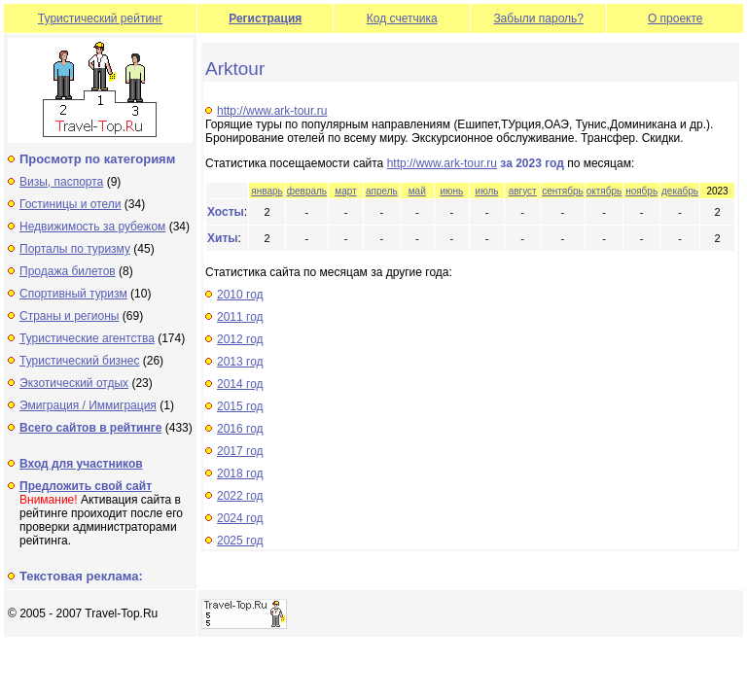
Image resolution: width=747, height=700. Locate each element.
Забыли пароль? (538, 18)
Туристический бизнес (79, 361)
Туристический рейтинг (100, 18)
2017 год (240, 451)
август (523, 191)
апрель (382, 191)
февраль (307, 191)
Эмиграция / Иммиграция (88, 405)
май (417, 191)
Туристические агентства (87, 338)
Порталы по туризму (75, 249)
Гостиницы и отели (71, 204)
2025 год (240, 541)
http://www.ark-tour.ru (272, 111)
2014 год (240, 384)
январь (267, 191)
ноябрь (641, 191)
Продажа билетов (68, 271)
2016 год (240, 429)
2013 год (240, 362)
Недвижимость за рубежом (92, 227)
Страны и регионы (70, 316)
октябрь (605, 191)
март (345, 191)
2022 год (240, 496)
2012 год (240, 339)
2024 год (240, 518)
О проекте (676, 18)
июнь (451, 191)
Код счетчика (402, 18)
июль (487, 191)
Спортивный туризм (73, 294)
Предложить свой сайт (86, 486)
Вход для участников (81, 464)
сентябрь (563, 191)
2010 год (240, 295)
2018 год (240, 473)
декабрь (680, 191)
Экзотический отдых (74, 383)
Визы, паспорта (61, 182)
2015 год (240, 406)
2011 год (240, 317)
